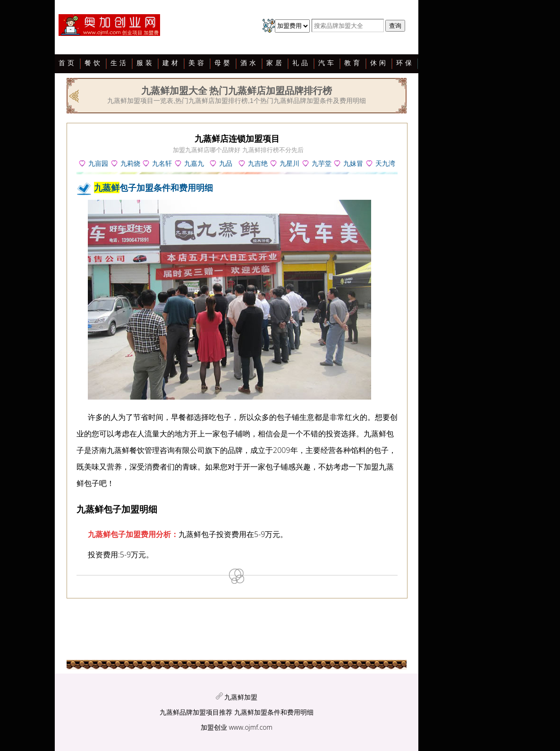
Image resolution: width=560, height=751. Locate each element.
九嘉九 (194, 163)
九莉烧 (130, 163)
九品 (226, 163)
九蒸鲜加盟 (241, 697)
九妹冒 (353, 163)
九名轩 (162, 163)
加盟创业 (214, 727)
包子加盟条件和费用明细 (153, 188)
